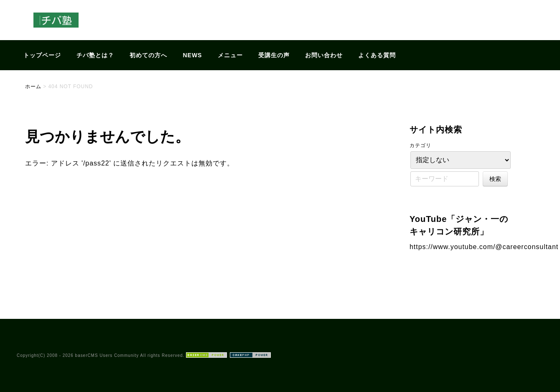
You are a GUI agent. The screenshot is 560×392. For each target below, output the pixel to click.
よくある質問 (377, 55)
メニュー (230, 55)
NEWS (193, 55)
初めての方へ (148, 55)
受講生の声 (274, 55)
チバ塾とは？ (95, 55)
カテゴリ (420, 145)
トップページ (42, 55)
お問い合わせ (324, 55)
